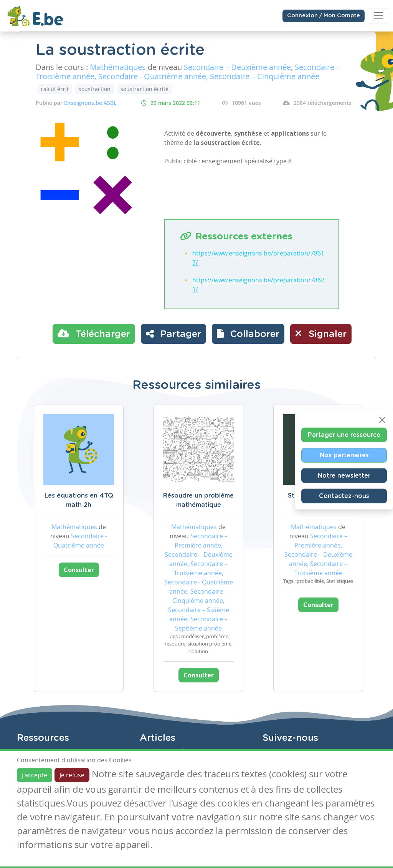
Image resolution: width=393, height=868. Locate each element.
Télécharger (94, 334)
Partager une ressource (344, 435)
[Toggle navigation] (378, 16)
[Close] (382, 420)
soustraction (95, 89)
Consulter (79, 570)
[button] (248, 334)
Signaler (321, 334)
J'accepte (35, 775)
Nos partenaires (344, 455)
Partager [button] (173, 334)
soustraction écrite (144, 89)
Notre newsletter (344, 475)
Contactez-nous (344, 496)
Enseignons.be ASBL (90, 103)
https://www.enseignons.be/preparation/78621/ (258, 285)
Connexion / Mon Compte (324, 16)
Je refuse (72, 775)
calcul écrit (55, 89)
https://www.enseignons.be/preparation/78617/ (258, 258)
